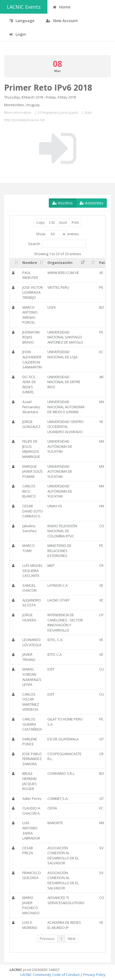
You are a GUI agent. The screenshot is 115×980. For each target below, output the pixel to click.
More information (18, 113)
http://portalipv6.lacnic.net (24, 120)
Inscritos (63, 203)
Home (62, 7)
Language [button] (22, 21)
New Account (62, 21)
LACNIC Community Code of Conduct (50, 975)
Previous (47, 939)
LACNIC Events (24, 7)
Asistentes (91, 203)
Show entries (57, 234)
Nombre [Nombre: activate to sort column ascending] (30, 263)
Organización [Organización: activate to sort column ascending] (60, 263)
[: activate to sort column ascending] (15, 263)
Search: (57, 244)
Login (18, 34)
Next (72, 939)
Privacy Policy (94, 975)
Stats (88, 113)
